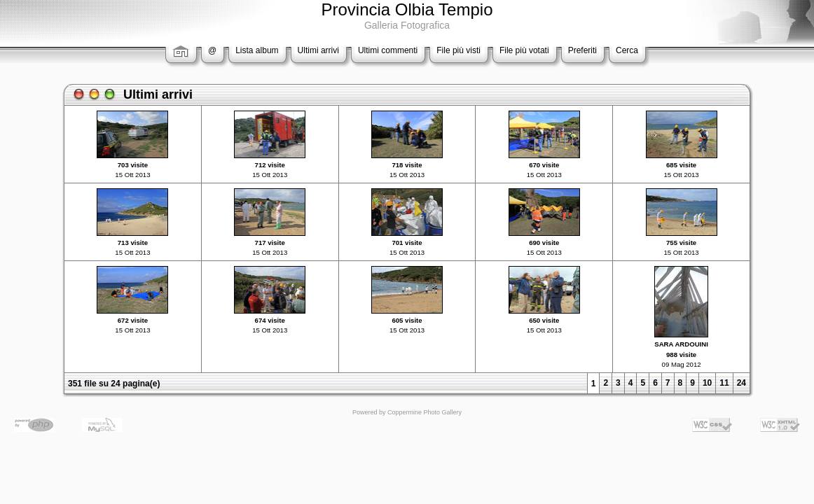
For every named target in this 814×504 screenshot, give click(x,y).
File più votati (524, 50)
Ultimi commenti (388, 50)
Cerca (627, 50)
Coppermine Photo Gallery (425, 412)
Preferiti (582, 50)
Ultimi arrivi (318, 50)
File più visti (458, 50)
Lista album (257, 50)
